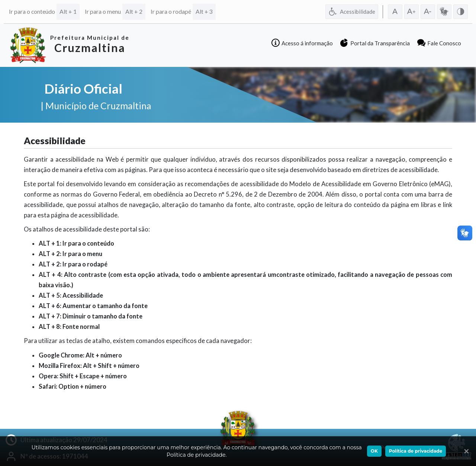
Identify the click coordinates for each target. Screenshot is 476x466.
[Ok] (465, 451)
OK (374, 451)
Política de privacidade (416, 451)
